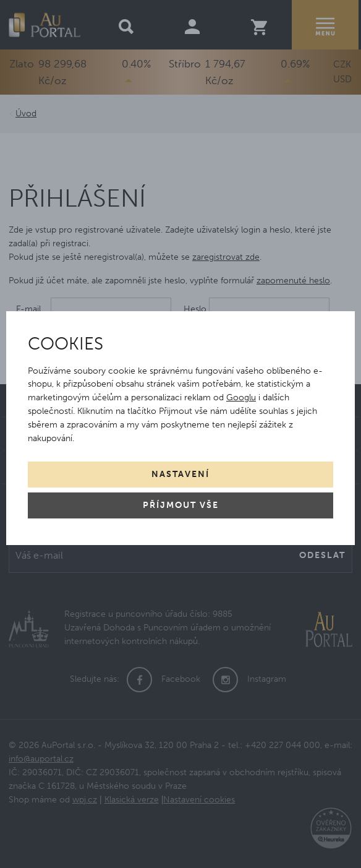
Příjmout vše (181, 505)
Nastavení (180, 474)
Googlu (241, 397)
